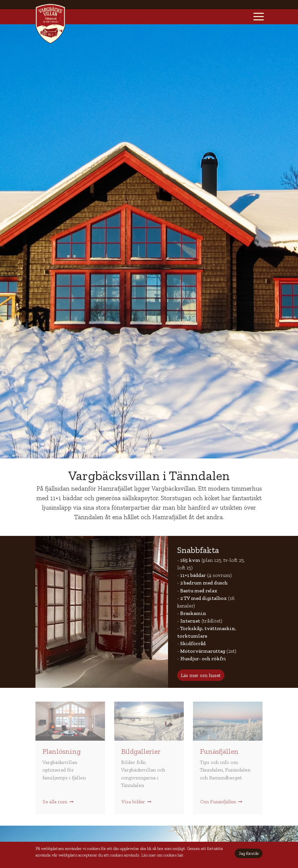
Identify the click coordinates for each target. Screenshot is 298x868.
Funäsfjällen (219, 752)
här (181, 855)
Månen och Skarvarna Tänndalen (228, 721)
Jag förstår (249, 854)
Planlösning (62, 752)
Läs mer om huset (201, 675)
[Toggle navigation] (259, 17)
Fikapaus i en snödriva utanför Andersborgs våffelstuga (149, 721)
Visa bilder (136, 802)
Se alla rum (58, 802)
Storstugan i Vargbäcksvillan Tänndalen (70, 721)
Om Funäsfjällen (221, 802)
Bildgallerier (141, 752)
